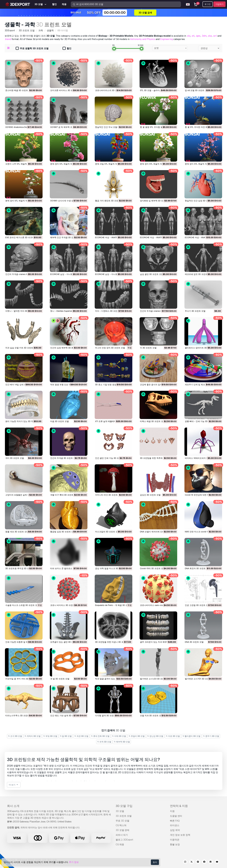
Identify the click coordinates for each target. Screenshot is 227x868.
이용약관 (175, 840)
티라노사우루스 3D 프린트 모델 (20, 716)
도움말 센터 (176, 816)
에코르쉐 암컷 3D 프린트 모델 (198, 274)
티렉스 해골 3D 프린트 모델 (153, 421)
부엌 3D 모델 (50, 736)
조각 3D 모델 (15, 736)
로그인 (208, 4)
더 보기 (14, 785)
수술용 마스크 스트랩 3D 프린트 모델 (22, 605)
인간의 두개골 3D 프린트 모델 (64, 458)
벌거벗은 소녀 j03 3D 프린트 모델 (155, 679)
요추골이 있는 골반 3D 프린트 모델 (66, 642)
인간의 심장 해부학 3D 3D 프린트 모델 (68, 348)
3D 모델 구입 (124, 806)
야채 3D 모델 (119, 736)
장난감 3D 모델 (155, 736)
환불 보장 (175, 844)
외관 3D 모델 (81, 736)
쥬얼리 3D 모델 (137, 736)
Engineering (166, 39)
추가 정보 (74, 862)
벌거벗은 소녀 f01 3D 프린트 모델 (200, 679)
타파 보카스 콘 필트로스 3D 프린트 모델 (68, 568)
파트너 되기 (122, 835)
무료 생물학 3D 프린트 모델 (32, 49)
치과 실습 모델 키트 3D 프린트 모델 (22, 348)
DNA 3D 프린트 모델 (194, 642)
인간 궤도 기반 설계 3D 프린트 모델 (66, 716)
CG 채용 (120, 844)
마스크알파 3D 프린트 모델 (107, 532)
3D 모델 (120, 811)
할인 (67, 49)
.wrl (215, 36)
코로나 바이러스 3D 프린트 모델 (65, 605)
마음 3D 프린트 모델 (60, 421)
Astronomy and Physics (143, 39)
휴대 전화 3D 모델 (100, 736)
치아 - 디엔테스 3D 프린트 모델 (110, 311)
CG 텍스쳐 (121, 825)
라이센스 (175, 825)
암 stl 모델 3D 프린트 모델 (197, 90)
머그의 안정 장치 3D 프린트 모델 (110, 348)
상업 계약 (175, 830)
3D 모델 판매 (122, 830)
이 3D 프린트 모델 (148, 348)
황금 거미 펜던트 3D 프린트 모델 (110, 201)
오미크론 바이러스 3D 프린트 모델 (66, 90)
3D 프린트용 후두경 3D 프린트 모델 (22, 568)
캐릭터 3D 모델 (33, 736)
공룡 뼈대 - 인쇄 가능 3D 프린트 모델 (202, 421)
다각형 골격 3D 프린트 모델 (108, 716)
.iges (198, 36)
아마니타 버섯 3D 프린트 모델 (109, 495)
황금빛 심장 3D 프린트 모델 (63, 532)
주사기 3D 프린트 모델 (195, 311)
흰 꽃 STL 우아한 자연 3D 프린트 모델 (202, 127)
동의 (155, 862)
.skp (210, 36)
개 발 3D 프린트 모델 (60, 679)
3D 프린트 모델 (124, 816)
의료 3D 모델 (173, 736)
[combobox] (170, 48)
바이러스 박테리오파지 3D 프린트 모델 (203, 458)
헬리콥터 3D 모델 (191, 736)
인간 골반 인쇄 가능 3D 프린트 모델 (111, 458)
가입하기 (219, 4)
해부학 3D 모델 (122, 742)
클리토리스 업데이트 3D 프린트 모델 (202, 348)
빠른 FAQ (175, 821)
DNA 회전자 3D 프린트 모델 (198, 568)
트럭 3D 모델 (104, 742)
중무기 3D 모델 (211, 736)
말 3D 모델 (66, 736)
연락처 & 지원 (179, 806)
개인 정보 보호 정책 (180, 835)
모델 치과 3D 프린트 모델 (152, 716)
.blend (8, 39)
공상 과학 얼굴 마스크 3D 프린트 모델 (112, 568)
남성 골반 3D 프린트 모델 (152, 274)
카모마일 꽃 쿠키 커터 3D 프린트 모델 (23, 679)
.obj (188, 36)
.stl (193, 36)
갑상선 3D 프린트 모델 (150, 495)
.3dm (204, 36)
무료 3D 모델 (122, 821)
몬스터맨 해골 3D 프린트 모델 (19, 90)
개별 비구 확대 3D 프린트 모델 (64, 495)
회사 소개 (13, 806)
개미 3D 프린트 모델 (15, 458)
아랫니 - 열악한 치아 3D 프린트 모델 (22, 311)
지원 (172, 811)
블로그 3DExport (124, 840)
